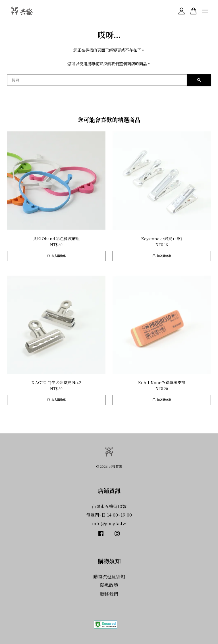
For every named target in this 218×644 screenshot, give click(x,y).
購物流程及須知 (109, 577)
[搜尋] (97, 80)
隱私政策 (109, 585)
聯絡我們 (109, 594)
